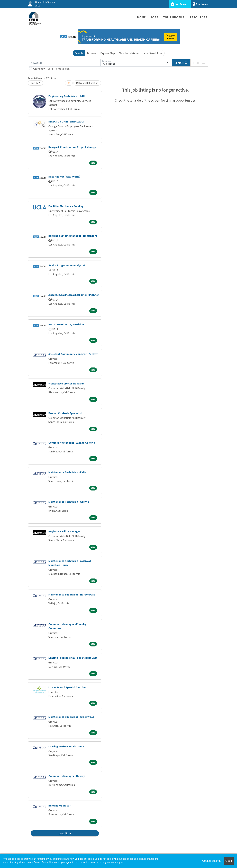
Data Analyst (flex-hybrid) (64, 177)
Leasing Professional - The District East (73, 658)
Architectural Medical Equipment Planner (74, 295)
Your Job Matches (129, 53)
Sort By (34, 83)
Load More (65, 833)
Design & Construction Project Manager (73, 147)
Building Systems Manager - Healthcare (73, 236)
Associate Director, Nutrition (66, 324)
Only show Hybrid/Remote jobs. (52, 69)
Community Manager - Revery (67, 776)
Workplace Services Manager (66, 383)
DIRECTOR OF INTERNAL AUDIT (67, 121)
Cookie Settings (212, 861)
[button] (199, 63)
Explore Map (108, 53)
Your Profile (174, 17)
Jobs (154, 17)
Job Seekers (180, 4)
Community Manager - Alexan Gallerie (72, 443)
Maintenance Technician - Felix (67, 472)
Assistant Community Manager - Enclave (73, 354)
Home (142, 17)
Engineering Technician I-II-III (67, 96)
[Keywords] (65, 63)
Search (79, 53)
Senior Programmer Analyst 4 (66, 265)
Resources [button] (198, 17)
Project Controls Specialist (65, 413)
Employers (201, 4)
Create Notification (87, 83)
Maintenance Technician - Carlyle (69, 502)
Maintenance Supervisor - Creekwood (71, 717)
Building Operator (59, 805)
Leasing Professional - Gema (66, 746)
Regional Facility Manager (64, 531)
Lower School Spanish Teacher (67, 687)
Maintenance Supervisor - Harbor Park (72, 594)
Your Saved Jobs (153, 53)
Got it (229, 861)
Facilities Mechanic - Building (66, 206)
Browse (91, 53)
